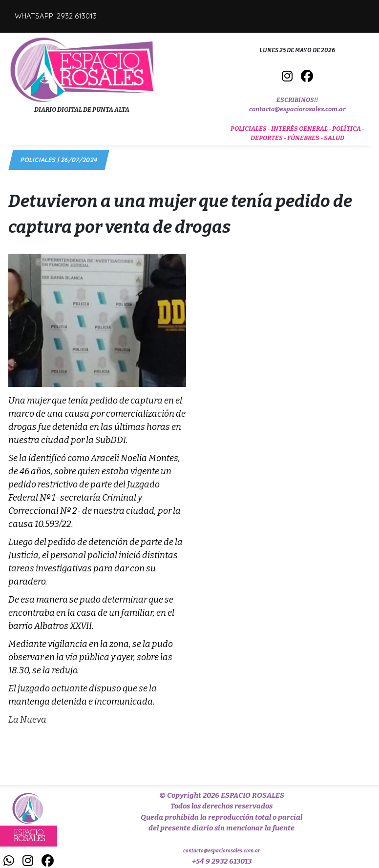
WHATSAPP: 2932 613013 (56, 16)
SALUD (334, 138)
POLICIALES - (251, 129)
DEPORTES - (269, 138)
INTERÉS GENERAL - (302, 129)
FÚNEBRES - (305, 138)
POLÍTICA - (348, 129)
